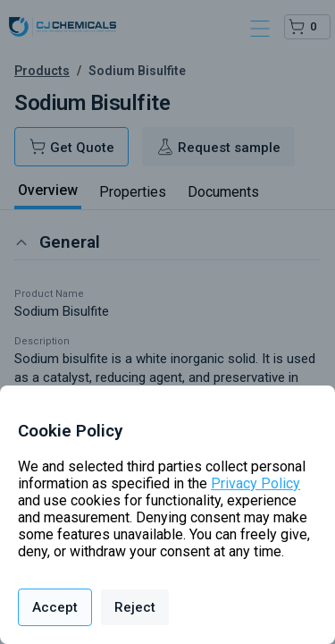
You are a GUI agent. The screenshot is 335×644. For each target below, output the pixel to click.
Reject (135, 607)
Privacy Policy (255, 483)
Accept (55, 607)
